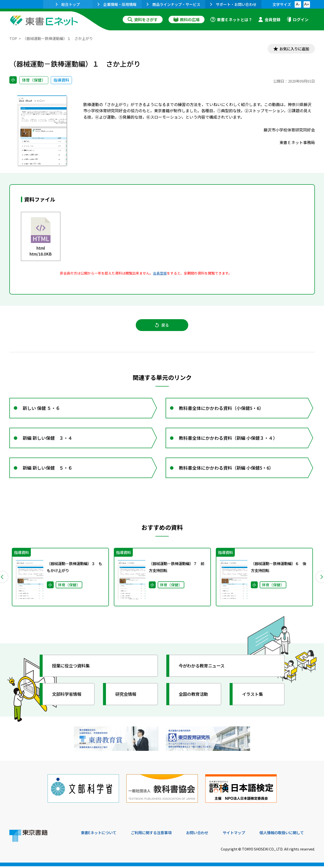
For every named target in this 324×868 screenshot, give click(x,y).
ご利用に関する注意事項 (155, 834)
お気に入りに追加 (293, 49)
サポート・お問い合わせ (233, 4)
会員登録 (269, 19)
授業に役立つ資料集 (72, 669)
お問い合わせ (203, 834)
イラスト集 (254, 697)
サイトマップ (241, 834)
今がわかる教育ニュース (203, 669)
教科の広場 (187, 19)
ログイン (297, 19)
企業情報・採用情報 (117, 4)
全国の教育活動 (195, 697)
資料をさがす (143, 19)
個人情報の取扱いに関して (291, 834)
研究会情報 (127, 697)
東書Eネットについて (100, 834)
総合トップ (68, 4)
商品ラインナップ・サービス (173, 4)
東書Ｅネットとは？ (231, 19)
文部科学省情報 (68, 697)
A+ (307, 4)
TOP (13, 38)
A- (298, 4)
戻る (162, 326)
